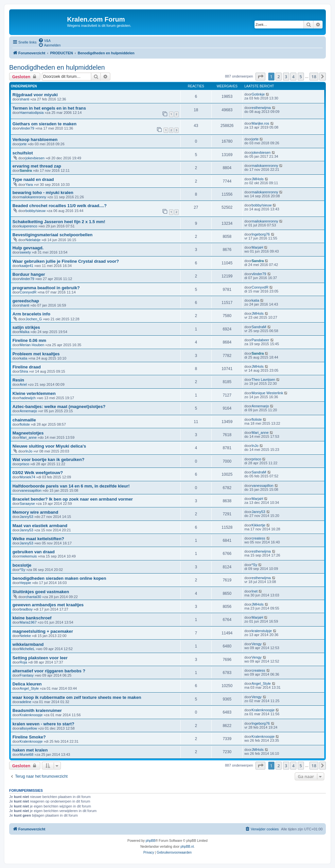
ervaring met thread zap (37, 166)
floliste (25, 424)
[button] (260, 77)
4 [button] (293, 77)
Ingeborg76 (261, 234)
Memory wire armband (35, 512)
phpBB (150, 841)
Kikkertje (258, 525)
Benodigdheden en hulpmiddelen (57, 67)
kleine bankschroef (32, 618)
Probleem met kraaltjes (36, 354)
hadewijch (28, 398)
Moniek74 (27, 477)
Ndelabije (33, 240)
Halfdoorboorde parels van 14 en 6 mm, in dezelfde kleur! (71, 486)
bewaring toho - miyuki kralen (43, 193)
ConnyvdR (28, 292)
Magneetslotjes (28, 433)
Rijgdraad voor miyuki (35, 95)
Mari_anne (28, 437)
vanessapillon (31, 490)
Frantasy (27, 675)
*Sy (22, 570)
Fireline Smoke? (29, 737)
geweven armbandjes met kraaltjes (48, 605)
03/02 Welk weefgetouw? (38, 473)
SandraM (259, 327)
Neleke (25, 636)
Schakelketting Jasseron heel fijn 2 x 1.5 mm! (59, 222)
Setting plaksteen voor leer (40, 658)
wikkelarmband (28, 644)
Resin (18, 380)
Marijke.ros (260, 123)
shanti (24, 99)
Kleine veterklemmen (34, 393)
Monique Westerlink (267, 393)
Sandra (26, 170)
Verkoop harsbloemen (35, 140)
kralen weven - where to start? (43, 724)
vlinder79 (27, 128)
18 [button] (314, 77)
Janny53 (26, 517)
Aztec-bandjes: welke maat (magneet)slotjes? (59, 407)
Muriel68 (26, 754)
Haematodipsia (32, 113)
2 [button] (279, 77)
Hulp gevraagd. (28, 248)
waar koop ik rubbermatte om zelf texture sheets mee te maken (77, 697)
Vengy (257, 644)
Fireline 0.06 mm (29, 340)
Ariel (23, 384)
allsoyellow (28, 728)
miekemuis (28, 556)
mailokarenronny (265, 166)
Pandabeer (260, 340)
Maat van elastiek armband (40, 526)
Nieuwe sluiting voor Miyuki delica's (49, 446)
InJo (29, 451)
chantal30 (33, 597)
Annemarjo (28, 411)
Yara (29, 185)
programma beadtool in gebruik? (46, 288)
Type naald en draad (33, 179)
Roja (23, 662)
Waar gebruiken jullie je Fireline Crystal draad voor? (66, 261)
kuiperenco (28, 226)
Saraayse (27, 504)
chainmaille (24, 420)
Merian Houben (32, 345)
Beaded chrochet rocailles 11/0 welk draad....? (60, 206)
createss (258, 538)
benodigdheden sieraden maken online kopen (59, 578)
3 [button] (286, 77)
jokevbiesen (35, 158)
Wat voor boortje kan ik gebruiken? (48, 460)
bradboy (26, 609)
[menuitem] (44, 40)
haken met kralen (30, 750)
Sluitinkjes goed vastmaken (41, 592)
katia (255, 300)
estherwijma (261, 108)
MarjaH (257, 247)
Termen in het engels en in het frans (49, 108)
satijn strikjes (26, 327)
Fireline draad (26, 367)
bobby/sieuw (35, 211)
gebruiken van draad (34, 552)
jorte (23, 144)
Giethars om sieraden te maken (44, 124)
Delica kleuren (27, 684)
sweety (25, 252)
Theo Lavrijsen (263, 380)
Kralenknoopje (31, 715)
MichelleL (27, 649)
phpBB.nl (187, 847)
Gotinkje (258, 94)
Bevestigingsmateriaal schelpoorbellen (53, 235)
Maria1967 (28, 622)
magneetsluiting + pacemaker (43, 631)
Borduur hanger (29, 274)
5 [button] (301, 77)
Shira (24, 371)
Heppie (25, 583)
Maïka (25, 332)
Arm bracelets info (31, 314)
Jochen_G (34, 319)
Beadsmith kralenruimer (37, 710)
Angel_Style (29, 688)
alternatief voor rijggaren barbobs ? (49, 671)
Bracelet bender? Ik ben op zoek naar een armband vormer (73, 499)
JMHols (258, 179)
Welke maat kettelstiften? (38, 539)
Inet (255, 591)
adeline (25, 702)
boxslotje (22, 565)
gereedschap (26, 301)
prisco (24, 464)
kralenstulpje (262, 631)
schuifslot (23, 153)
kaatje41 (26, 266)
